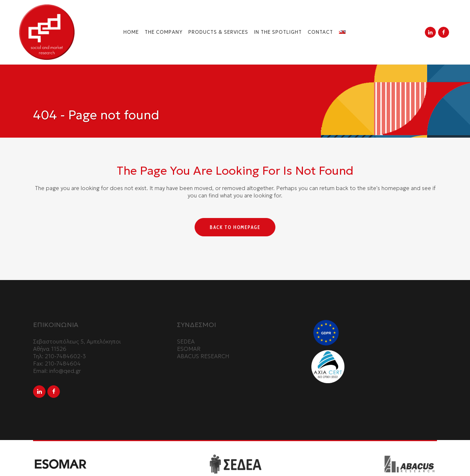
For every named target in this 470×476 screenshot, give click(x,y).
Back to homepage (235, 227)
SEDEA (186, 341)
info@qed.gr (65, 371)
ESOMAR (189, 349)
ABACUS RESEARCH (203, 356)
